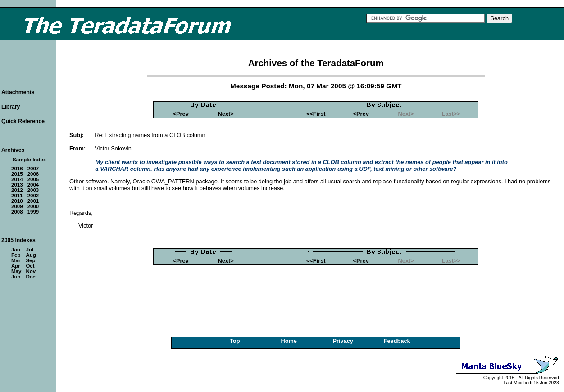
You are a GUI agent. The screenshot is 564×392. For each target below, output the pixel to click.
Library (11, 107)
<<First (316, 114)
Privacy (343, 341)
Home (289, 341)
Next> (226, 114)
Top (235, 341)
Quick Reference (23, 121)
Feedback (397, 341)
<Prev (181, 114)
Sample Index (29, 160)
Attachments (18, 92)
